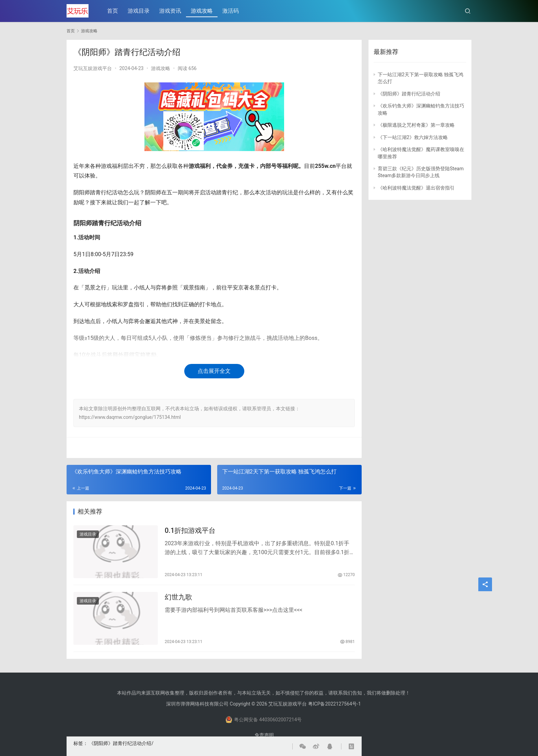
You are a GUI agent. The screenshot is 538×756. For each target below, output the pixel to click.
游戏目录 (139, 11)
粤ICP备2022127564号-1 (335, 704)
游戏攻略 (202, 11)
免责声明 (264, 735)
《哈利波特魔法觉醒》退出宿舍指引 (416, 188)
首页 (113, 11)
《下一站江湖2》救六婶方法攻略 (413, 137)
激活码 (231, 11)
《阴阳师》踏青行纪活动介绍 (120, 743)
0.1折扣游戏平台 (190, 530)
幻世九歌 (178, 597)
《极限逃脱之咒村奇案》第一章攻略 (416, 125)
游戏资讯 (171, 11)
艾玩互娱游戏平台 (93, 68)
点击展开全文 (214, 371)
